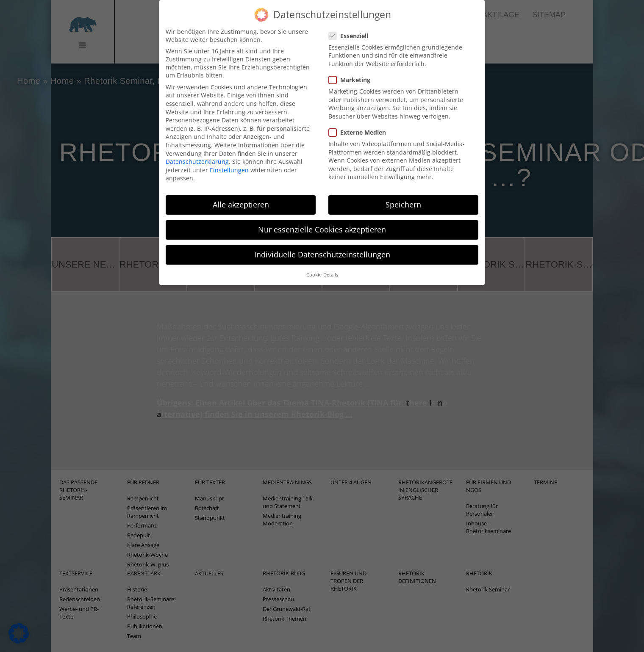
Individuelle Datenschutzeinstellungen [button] (322, 245)
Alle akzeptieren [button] (241, 195)
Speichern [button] (403, 195)
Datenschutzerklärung (197, 152)
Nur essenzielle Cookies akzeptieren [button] (322, 220)
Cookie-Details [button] (322, 265)
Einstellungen (229, 160)
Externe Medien (360, 123)
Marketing (352, 70)
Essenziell (351, 26)
